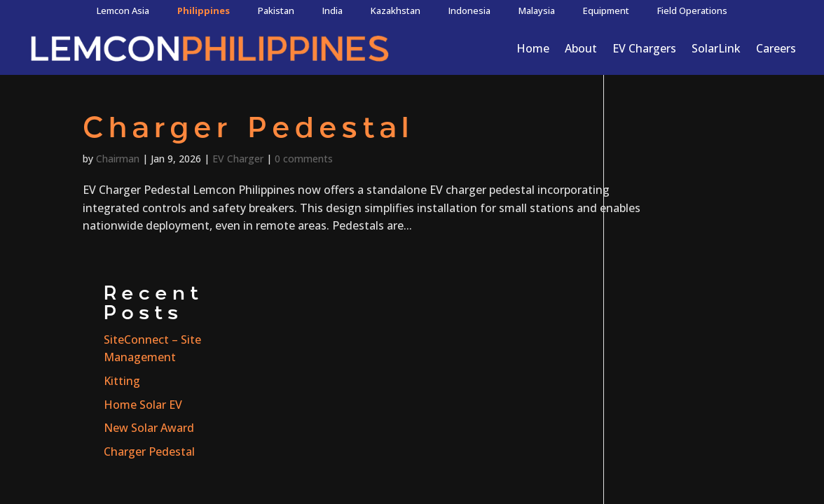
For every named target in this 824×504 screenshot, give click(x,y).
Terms (464, 381)
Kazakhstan (396, 10)
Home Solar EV (664, 235)
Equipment (606, 10)
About (581, 48)
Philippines (204, 10)
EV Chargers (644, 48)
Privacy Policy (376, 381)
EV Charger (238, 159)
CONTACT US (730, 386)
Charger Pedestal (248, 130)
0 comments (304, 159)
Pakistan (276, 10)
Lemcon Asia (123, 10)
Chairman (118, 159)
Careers (776, 48)
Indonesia (469, 10)
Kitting (643, 211)
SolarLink (716, 48)
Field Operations (692, 10)
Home (533, 48)
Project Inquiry (39, 438)
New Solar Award (670, 258)
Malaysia (537, 10)
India (332, 10)
